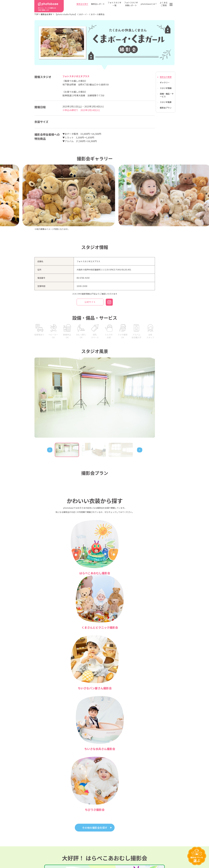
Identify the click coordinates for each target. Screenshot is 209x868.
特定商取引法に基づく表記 (73, 857)
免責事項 (131, 857)
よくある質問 (137, 838)
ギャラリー (165, 82)
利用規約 (46, 857)
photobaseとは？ (149, 4)
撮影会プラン (166, 108)
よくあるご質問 (164, 4)
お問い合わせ (157, 838)
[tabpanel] (95, 398)
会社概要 (106, 843)
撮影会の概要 (166, 77)
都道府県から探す (85, 834)
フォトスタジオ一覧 (114, 4)
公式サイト (90, 302)
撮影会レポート (98, 4)
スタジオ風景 (166, 102)
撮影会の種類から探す (87, 838)
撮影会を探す (82, 4)
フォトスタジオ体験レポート (131, 4)
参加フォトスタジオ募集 (156, 857)
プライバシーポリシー (105, 857)
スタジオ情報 (166, 88)
